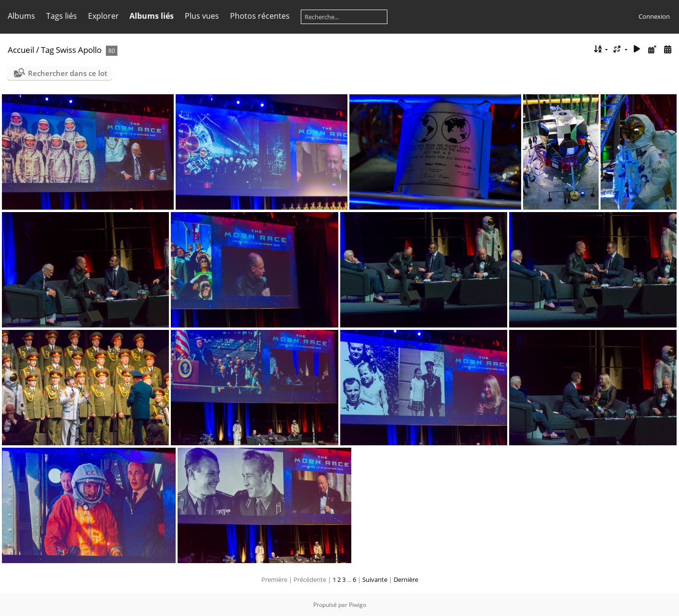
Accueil (21, 50)
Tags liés (62, 16)
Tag (47, 50)
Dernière (406, 579)
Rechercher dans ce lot (68, 73)
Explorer (103, 16)
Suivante (375, 579)
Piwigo (358, 605)
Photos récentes (260, 16)
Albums (21, 16)
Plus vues (202, 16)
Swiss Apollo (79, 50)
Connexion (654, 16)
